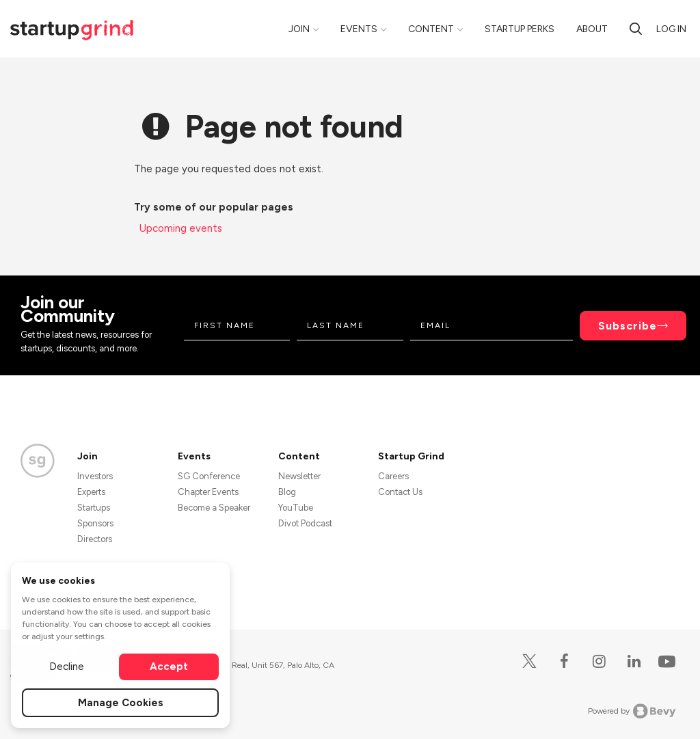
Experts (91, 492)
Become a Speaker (214, 508)
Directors (95, 539)
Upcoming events (181, 228)
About (592, 29)
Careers (393, 476)
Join (299, 29)
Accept (169, 667)
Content (431, 29)
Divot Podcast (305, 523)
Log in (671, 29)
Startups (94, 508)
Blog (287, 492)
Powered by (632, 711)
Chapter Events (208, 492)
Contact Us (400, 492)
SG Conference (209, 476)
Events (359, 29)
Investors (95, 476)
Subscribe (628, 326)
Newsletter (299, 476)
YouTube (296, 508)
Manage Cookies (121, 703)
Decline (67, 667)
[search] (636, 29)
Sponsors (95, 523)
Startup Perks (520, 29)
